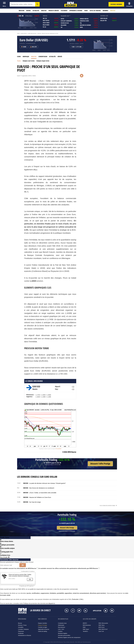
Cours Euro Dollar (32, 34)
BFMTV (85, 623)
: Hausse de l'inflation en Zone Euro (37, 497)
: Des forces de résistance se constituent (39, 488)
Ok (23, 565)
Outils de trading (95, 11)
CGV (63, 629)
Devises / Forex (22, 625)
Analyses (44, 11)
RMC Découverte (103, 623)
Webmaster (61, 625)
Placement (64, 11)
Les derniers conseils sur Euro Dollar (37, 477)
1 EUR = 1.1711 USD (76, 47)
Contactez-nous (62, 623)
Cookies (60, 631)
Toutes (19, 61)
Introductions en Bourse (25, 635)
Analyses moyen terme (43, 61)
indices (45, 16)
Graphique (26, 57)
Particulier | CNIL (78, 599)
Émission (22, 11)
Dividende (21, 633)
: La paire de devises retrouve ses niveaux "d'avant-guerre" (45, 483)
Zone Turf (101, 631)
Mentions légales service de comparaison (69, 637)
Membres (105, 11)
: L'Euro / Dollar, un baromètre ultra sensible (40, 493)
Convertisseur (43, 57)
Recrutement (61, 627)
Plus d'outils (5, 557)
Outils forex (5, 538)
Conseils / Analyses (23, 629)
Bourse (28, 11)
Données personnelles (64, 635)
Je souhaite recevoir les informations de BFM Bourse (19, 568)
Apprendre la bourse (76, 11)
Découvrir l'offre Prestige (67, 528)
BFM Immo (102, 627)
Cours (19, 57)
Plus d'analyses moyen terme (108, 506)
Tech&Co (85, 631)
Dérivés (60, 57)
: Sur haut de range (32, 502)
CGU (59, 629)
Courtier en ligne (42, 627)
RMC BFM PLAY (103, 629)
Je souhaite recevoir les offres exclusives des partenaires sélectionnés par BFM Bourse (69, 568)
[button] (37, 4)
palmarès (64, 16)
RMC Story (102, 625)
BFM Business (87, 625)
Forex (86, 11)
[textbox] (22, 4)
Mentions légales (63, 633)
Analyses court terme (29, 61)
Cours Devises (24, 34)
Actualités (36, 11)
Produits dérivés (54, 11)
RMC (84, 627)
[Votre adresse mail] (9, 565)
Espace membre (42, 623)
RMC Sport (86, 629)
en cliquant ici (51, 603)
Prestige (113, 11)
